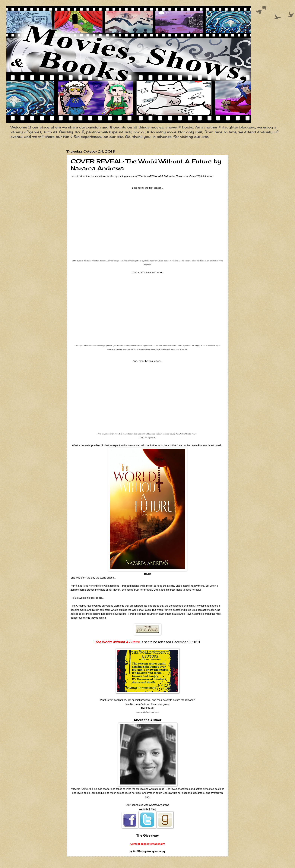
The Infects (147, 708)
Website (144, 809)
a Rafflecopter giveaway (147, 851)
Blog (153, 809)
